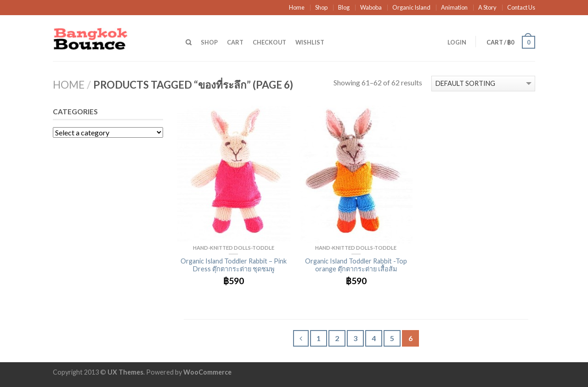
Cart (235, 42)
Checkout (269, 42)
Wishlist (310, 42)
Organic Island (411, 7)
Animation (454, 7)
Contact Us (521, 7)
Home (297, 7)
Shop (321, 7)
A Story (487, 7)
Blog (344, 7)
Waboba (371, 7)
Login (457, 42)
